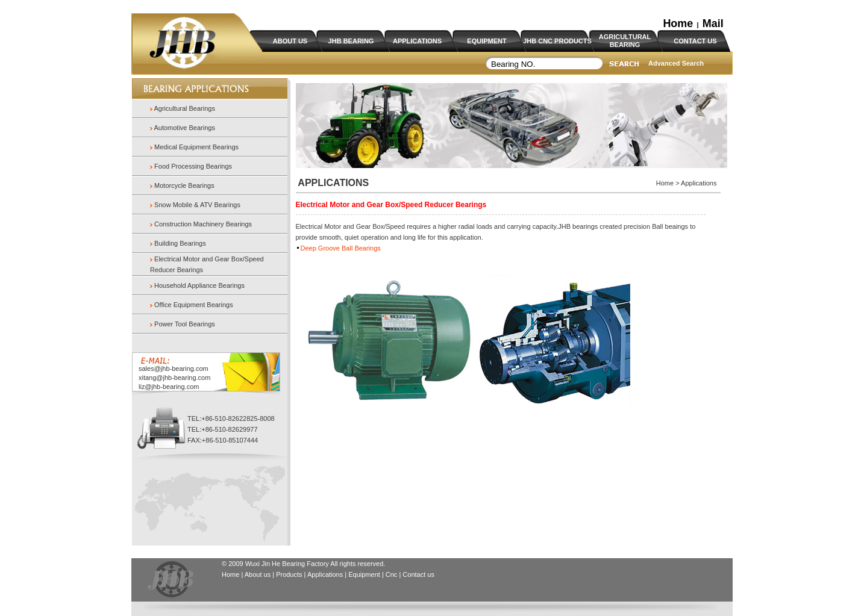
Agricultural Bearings (184, 108)
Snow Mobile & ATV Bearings (197, 205)
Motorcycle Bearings (184, 185)
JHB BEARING (351, 41)
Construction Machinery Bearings (203, 224)
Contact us (418, 574)
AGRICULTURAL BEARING (625, 41)
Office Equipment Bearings (194, 305)
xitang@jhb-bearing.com (174, 378)
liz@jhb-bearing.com (169, 387)
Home (678, 23)
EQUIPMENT (487, 41)
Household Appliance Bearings (199, 285)
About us (258, 574)
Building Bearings (180, 243)
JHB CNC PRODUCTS (557, 41)
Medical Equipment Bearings (196, 147)
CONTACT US (695, 41)
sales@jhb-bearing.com (174, 369)
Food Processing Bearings (193, 166)
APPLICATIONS (417, 41)
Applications (325, 574)
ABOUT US (290, 41)
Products (289, 574)
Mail (713, 23)
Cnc (393, 574)
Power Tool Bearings (185, 324)
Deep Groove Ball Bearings (341, 248)
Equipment (364, 574)
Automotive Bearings (184, 128)
